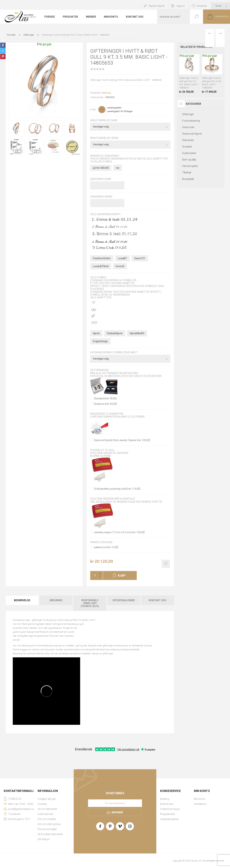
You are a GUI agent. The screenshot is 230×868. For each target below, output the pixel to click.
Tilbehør (187, 173)
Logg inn (181, 6)
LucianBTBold (101, 266)
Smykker (187, 147)
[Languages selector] (221, 6)
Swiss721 (140, 258)
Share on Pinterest (3, 56)
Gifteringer (188, 114)
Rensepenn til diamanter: (107, 414)
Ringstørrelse (168, 814)
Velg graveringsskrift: (106, 214)
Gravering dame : (102, 179)
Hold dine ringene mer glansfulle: (113, 499)
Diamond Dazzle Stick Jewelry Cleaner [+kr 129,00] (122, 440)
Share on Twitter (3, 51)
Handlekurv (200, 804)
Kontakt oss (157, 600)
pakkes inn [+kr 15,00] (106, 547)
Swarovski (188, 127)
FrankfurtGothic (102, 258)
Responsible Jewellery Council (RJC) (90, 603)
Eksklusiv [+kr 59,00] (105, 404)
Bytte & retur (167, 804)
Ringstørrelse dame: (104, 120)
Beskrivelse (22, 600)
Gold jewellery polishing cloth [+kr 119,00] (117, 489)
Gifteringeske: (100, 370)
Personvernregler (47, 829)
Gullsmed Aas (45, 814)
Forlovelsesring (191, 121)
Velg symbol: (99, 277)
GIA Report (44, 839)
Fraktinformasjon (170, 809)
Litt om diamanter (47, 809)
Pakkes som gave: (102, 542)
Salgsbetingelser (169, 819)
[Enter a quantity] (94, 575)
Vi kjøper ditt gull (47, 799)
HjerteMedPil (137, 333)
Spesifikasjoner (124, 600)
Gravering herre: (102, 197)
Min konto (200, 799)
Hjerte (96, 333)
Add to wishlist (166, 564)
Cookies (42, 804)
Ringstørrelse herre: (105, 138)
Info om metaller (47, 819)
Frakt (93, 109)
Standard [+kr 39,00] (105, 398)
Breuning (106, 93)
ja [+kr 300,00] (101, 168)
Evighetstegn (100, 341)
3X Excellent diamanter (50, 834)
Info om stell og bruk (49, 824)
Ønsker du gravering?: (105, 156)
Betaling (165, 799)
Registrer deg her (157, 6)
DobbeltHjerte (115, 333)
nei (118, 168)
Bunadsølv (188, 179)
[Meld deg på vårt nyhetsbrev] (115, 803)
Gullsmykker (189, 153)
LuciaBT (122, 258)
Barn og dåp (189, 160)
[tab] (22, 603)
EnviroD (120, 266)
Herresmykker (190, 166)
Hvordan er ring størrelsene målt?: (114, 352)
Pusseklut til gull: (103, 450)
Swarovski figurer (192, 134)
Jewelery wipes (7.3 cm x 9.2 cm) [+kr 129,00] (119, 532)
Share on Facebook (3, 45)
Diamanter (188, 140)
